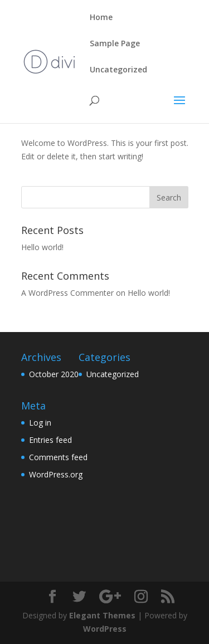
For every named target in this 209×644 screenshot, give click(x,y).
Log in (40, 423)
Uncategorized (118, 70)
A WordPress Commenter (67, 293)
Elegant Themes (102, 615)
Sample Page (115, 44)
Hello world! (42, 247)
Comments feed (58, 457)
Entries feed (50, 440)
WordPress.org (56, 474)
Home (101, 18)
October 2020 (54, 374)
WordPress (105, 629)
